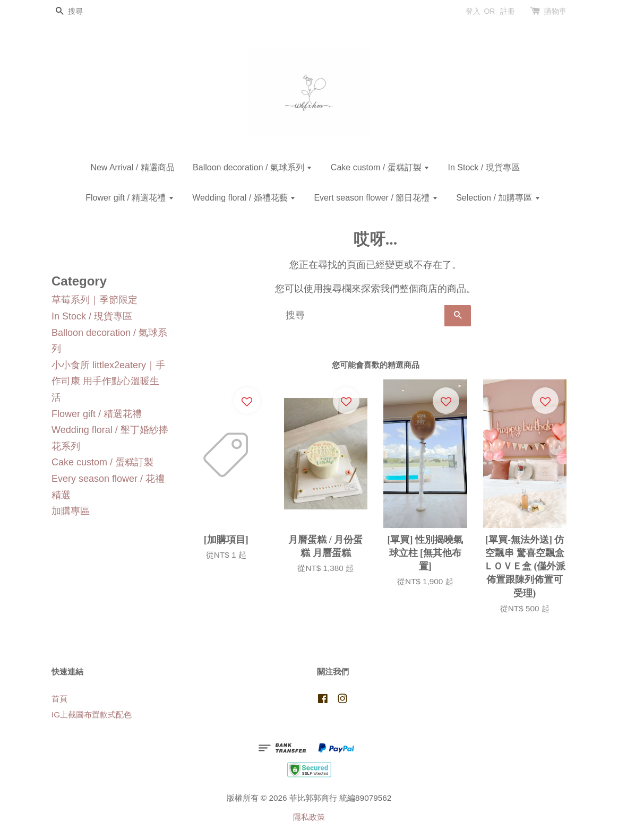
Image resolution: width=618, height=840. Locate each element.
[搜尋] (83, 11)
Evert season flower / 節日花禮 (376, 198)
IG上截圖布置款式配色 (92, 715)
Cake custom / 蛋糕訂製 (380, 167)
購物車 (555, 11)
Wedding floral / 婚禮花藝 (244, 198)
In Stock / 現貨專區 (483, 167)
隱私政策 (309, 817)
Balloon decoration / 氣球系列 (252, 167)
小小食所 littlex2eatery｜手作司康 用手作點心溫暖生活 (108, 381)
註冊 (508, 11)
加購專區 (71, 511)
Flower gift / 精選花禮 (130, 198)
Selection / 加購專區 (498, 198)
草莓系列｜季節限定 (95, 300)
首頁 (59, 699)
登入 (473, 11)
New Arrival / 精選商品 (132, 167)
